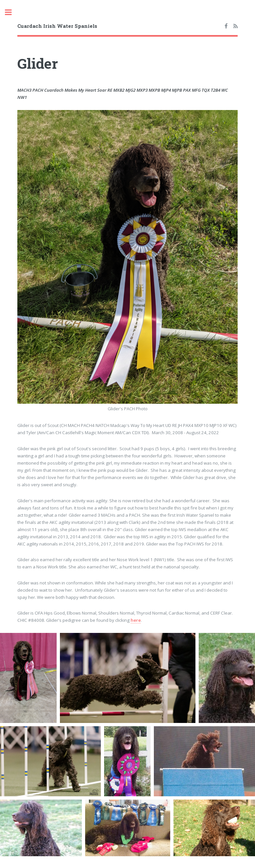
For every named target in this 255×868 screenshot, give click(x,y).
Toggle (12, 12)
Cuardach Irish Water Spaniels (57, 26)
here (136, 620)
